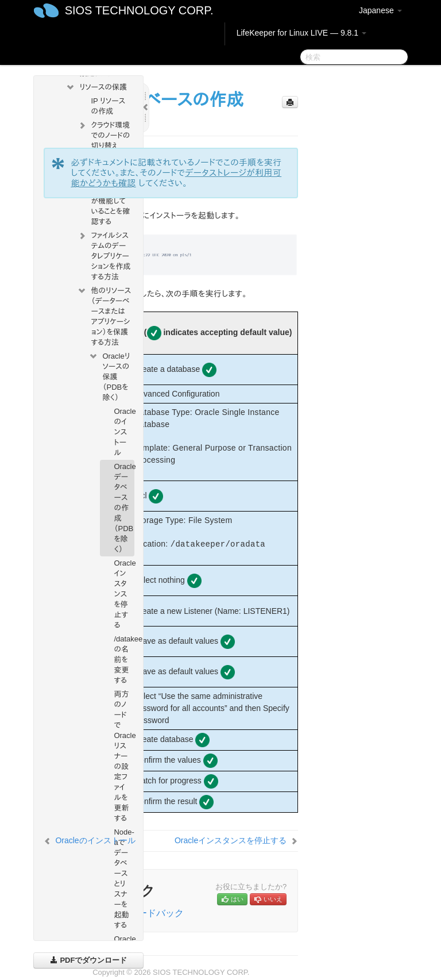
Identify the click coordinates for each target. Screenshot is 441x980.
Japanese (380, 10)
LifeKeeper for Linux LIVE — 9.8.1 (301, 33)
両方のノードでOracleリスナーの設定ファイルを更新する (124, 756)
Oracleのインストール (124, 432)
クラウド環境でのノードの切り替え (103, 134)
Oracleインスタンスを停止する (124, 594)
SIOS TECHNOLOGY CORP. (139, 10)
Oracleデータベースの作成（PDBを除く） (124, 508)
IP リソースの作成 (108, 106)
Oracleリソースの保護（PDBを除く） (109, 376)
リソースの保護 (96, 87)
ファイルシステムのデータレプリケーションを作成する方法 (104, 255)
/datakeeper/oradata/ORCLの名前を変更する (124, 660)
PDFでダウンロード (89, 960)
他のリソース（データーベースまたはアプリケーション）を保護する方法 (104, 315)
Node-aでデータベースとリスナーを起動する (124, 879)
